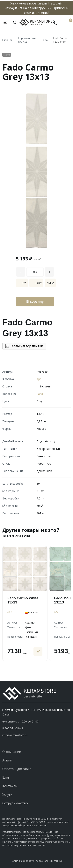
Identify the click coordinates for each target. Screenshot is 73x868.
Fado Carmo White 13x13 (23, 600)
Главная (7, 40)
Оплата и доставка (17, 769)
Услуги (7, 795)
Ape (39, 379)
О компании (12, 752)
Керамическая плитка (27, 40)
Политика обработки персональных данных (36, 861)
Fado (45, 40)
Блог (6, 777)
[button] (36, 728)
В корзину (35, 302)
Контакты (10, 786)
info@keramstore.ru (15, 735)
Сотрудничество (15, 803)
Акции (7, 760)
